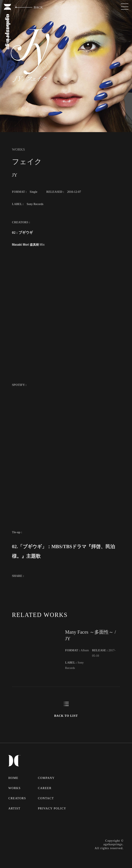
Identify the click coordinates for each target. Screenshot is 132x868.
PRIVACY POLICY (52, 808)
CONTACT (46, 798)
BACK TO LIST (66, 716)
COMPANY (46, 778)
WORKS (14, 788)
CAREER (45, 788)
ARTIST (14, 808)
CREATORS (17, 798)
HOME (13, 778)
